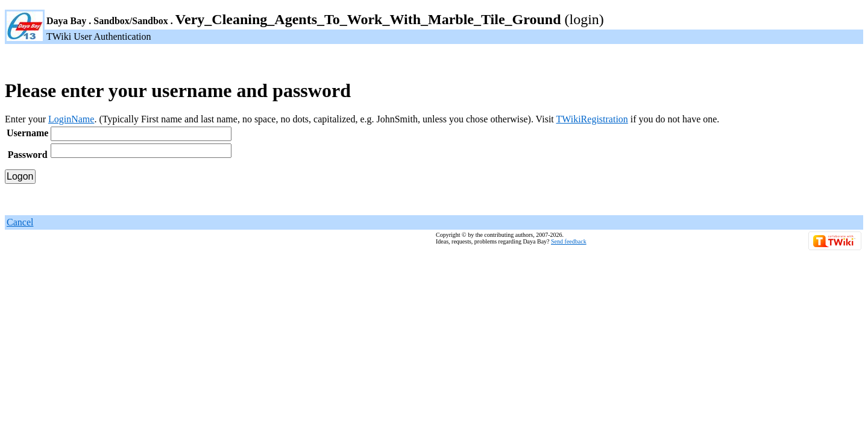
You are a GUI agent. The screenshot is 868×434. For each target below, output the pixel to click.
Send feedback (569, 241)
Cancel (20, 222)
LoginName (71, 119)
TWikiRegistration (592, 119)
